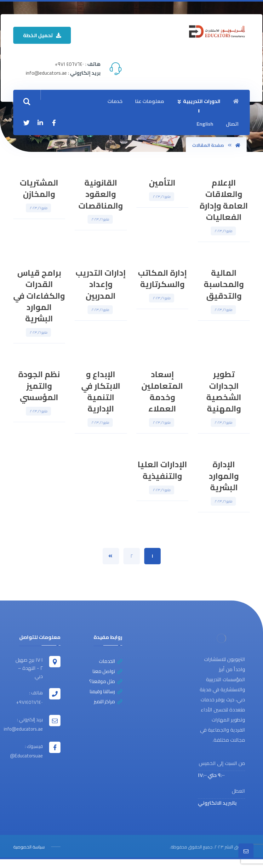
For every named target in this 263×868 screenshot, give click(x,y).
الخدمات (111, 661)
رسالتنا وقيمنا (106, 691)
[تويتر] (26, 123)
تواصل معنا (107, 671)
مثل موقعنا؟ (106, 681)
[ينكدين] (40, 123)
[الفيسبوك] (54, 123)
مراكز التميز (108, 701)
